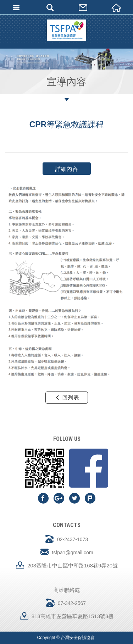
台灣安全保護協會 (66, 30)
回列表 (67, 397)
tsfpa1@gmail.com (72, 553)
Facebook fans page (89, 468)
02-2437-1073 (73, 539)
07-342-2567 (72, 603)
